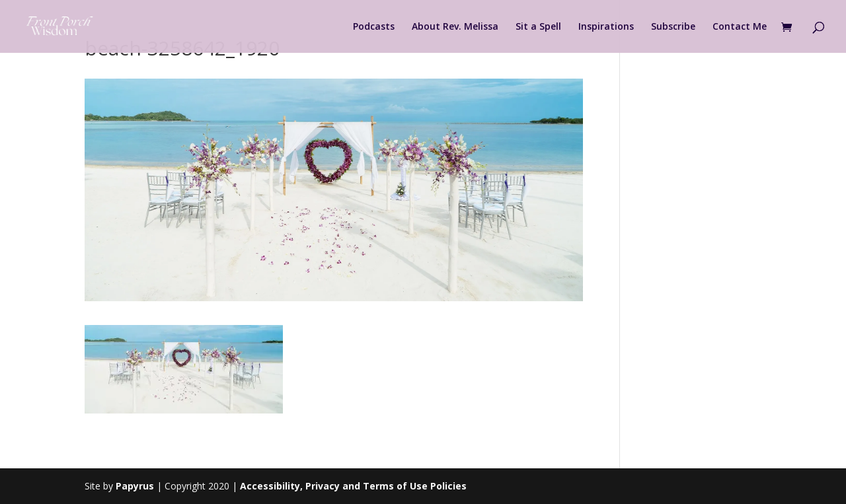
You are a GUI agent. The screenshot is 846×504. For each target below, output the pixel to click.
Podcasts (374, 27)
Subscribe (673, 27)
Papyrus (135, 486)
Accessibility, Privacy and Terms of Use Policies (353, 486)
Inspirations (606, 27)
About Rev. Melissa (455, 27)
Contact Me (740, 27)
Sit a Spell (538, 27)
